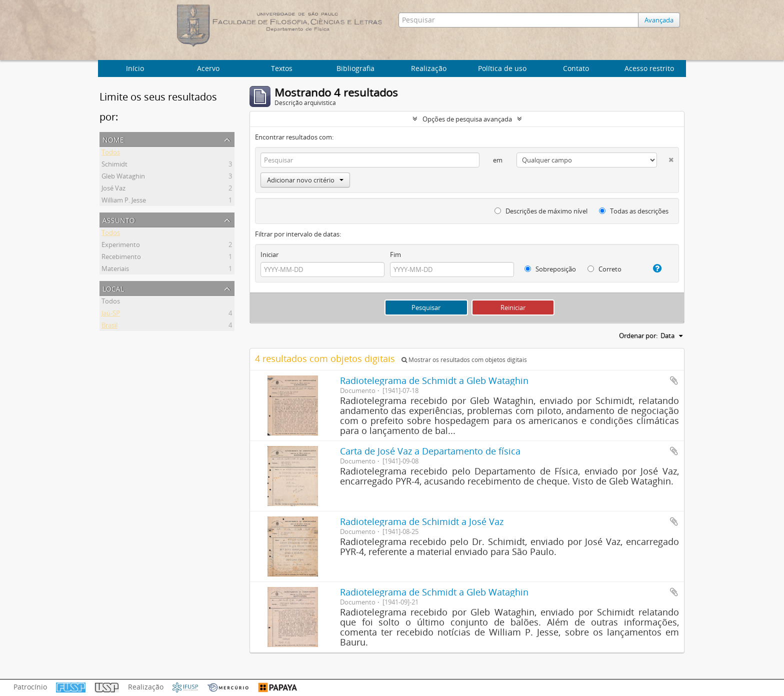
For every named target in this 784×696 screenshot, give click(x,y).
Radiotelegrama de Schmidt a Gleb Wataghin (434, 380)
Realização (429, 68)
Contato (576, 68)
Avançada (659, 20)
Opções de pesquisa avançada (467, 119)
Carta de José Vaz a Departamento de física (430, 451)
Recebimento (121, 258)
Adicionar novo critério (305, 180)
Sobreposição (550, 269)
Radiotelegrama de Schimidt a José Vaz (422, 521)
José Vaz (113, 189)
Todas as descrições (634, 211)
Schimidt (114, 165)
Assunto (119, 219)
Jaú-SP (111, 314)
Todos (111, 153)
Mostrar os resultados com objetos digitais (464, 360)
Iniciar (269, 254)
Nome (113, 139)
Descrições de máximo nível (541, 211)
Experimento (121, 246)
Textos (282, 68)
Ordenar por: (638, 335)
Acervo (208, 68)
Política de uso (502, 68)
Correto (604, 269)
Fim (395, 254)
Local (113, 288)
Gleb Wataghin (123, 177)
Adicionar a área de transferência (674, 380)
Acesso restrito (649, 68)
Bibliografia (355, 68)
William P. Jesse (124, 201)
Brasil (109, 326)
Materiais (115, 270)
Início (135, 68)
